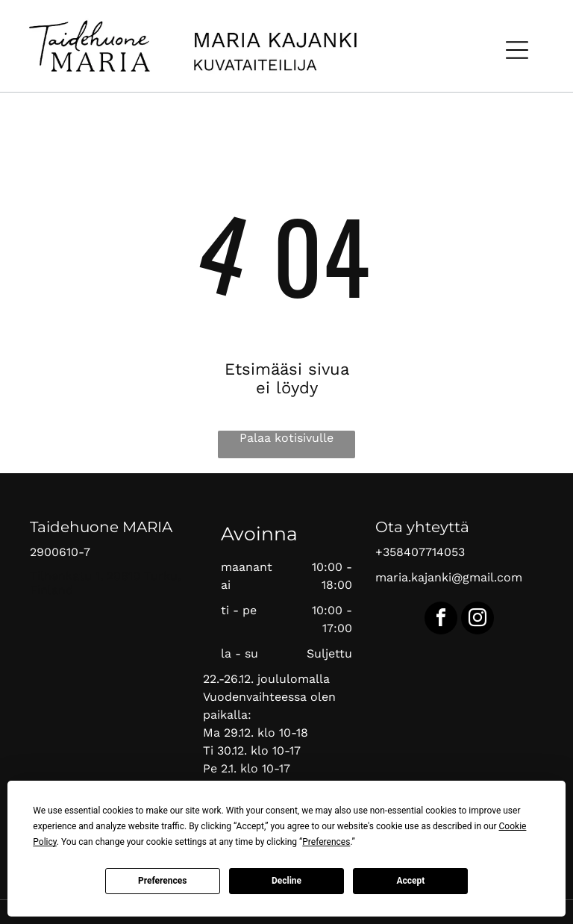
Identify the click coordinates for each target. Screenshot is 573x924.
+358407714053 (420, 552)
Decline (286, 881)
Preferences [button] (326, 842)
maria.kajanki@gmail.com (449, 577)
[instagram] (477, 620)
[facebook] (441, 620)
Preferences (163, 881)
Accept (410, 881)
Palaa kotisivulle (286, 438)
